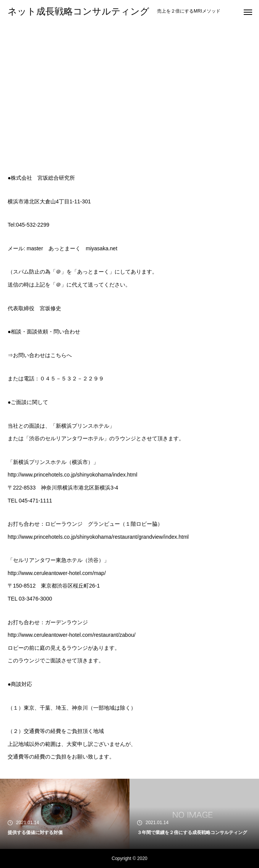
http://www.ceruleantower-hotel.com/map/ (57, 573)
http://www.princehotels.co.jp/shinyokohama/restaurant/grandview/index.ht (95, 537)
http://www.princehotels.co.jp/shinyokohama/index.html (72, 475)
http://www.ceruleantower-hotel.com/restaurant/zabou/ (72, 635)
